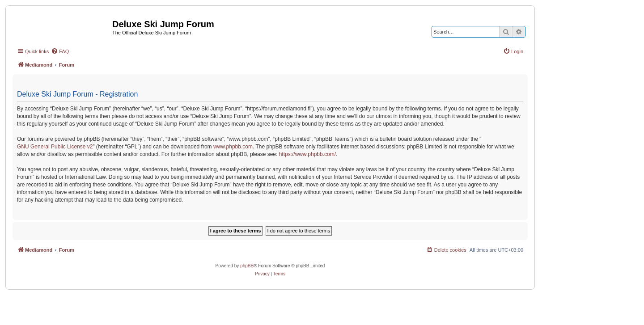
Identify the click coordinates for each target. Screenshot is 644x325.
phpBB (247, 266)
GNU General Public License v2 (55, 147)
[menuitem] (60, 51)
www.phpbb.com (233, 147)
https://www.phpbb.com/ (307, 154)
